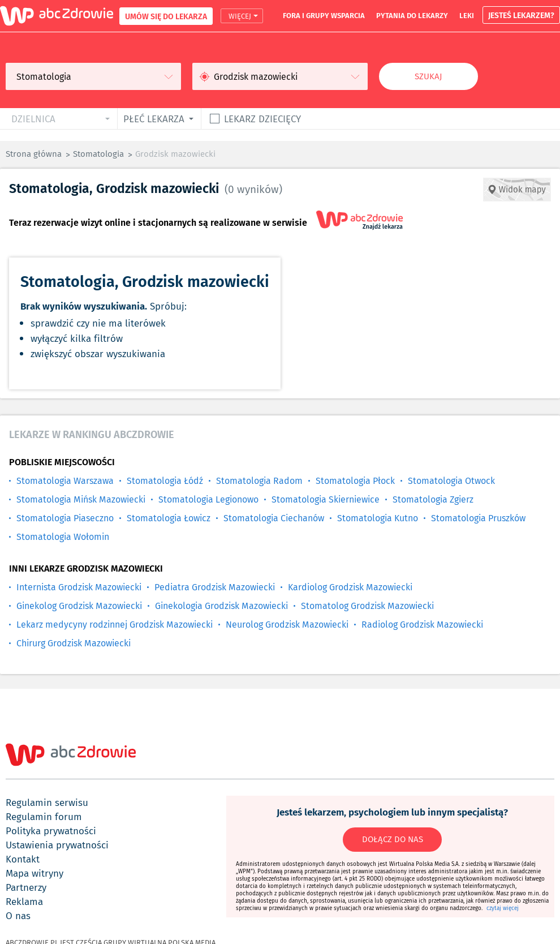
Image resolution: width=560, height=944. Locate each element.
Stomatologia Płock (355, 481)
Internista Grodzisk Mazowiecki (79, 587)
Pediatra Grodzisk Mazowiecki (215, 587)
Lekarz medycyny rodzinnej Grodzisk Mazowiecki (115, 625)
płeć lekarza (154, 119)
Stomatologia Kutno (378, 518)
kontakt (23, 859)
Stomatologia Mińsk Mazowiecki (81, 499)
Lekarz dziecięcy (262, 119)
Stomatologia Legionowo (208, 499)
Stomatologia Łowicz (169, 518)
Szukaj (428, 76)
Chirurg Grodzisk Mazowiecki (74, 643)
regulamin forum (44, 817)
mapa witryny (35, 873)
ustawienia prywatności (57, 845)
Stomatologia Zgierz (433, 499)
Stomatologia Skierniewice (326, 499)
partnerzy (26, 887)
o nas (18, 916)
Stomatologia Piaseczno (65, 518)
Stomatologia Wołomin (63, 537)
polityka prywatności (51, 831)
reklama (24, 902)
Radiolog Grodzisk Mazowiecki (422, 625)
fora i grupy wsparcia (324, 15)
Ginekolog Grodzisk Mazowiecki (79, 606)
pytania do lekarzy (412, 15)
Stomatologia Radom (259, 481)
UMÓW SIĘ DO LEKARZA (166, 16)
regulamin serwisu (47, 803)
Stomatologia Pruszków (478, 518)
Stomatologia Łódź (165, 481)
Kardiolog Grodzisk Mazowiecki (350, 587)
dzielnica (33, 119)
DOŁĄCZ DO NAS (393, 839)
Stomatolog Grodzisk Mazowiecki (367, 606)
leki (467, 15)
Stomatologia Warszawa (65, 481)
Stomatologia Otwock (451, 481)
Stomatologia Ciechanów (274, 518)
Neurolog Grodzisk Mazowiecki (287, 625)
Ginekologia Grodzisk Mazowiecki (221, 606)
